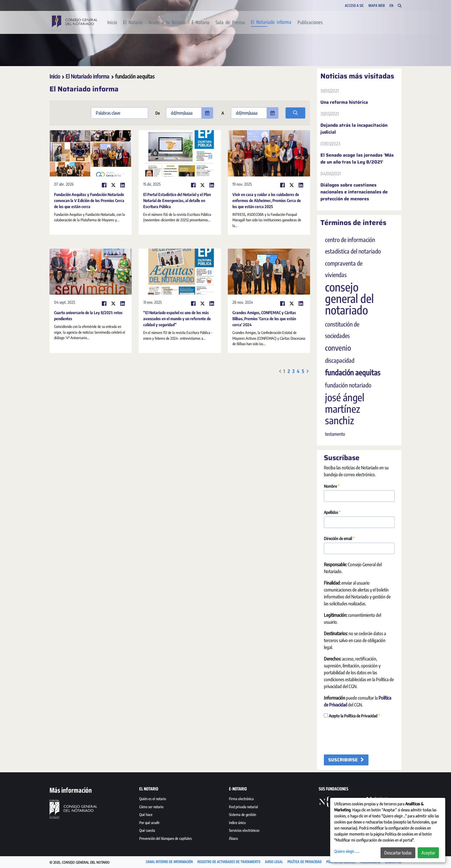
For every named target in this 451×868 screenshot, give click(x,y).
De (157, 113)
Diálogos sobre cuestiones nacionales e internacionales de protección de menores (354, 192)
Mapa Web (377, 5)
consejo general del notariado (349, 298)
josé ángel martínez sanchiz (345, 409)
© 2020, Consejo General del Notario (80, 862)
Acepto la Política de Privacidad (352, 716)
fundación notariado (348, 385)
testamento (335, 434)
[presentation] (368, 737)
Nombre (332, 486)
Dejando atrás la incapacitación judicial (354, 129)
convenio (338, 348)
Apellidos (332, 512)
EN (391, 6)
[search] (295, 113)
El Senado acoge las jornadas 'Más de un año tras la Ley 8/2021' (357, 159)
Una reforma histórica (344, 102)
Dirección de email (339, 538)
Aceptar (428, 853)
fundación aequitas (353, 372)
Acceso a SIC (354, 5)
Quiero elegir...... (347, 851)
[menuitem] (112, 22)
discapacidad (340, 360)
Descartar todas (398, 853)
